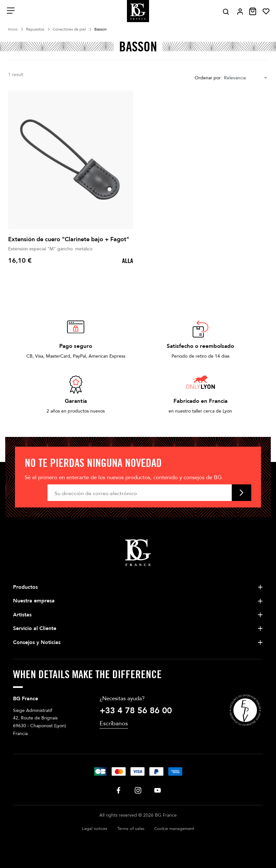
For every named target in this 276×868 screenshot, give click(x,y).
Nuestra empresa (34, 601)
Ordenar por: (208, 78)
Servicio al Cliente (35, 628)
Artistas (22, 615)
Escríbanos (114, 723)
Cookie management (174, 829)
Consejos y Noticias (37, 642)
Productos (25, 587)
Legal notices (95, 829)
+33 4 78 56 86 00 (136, 711)
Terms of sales (131, 829)
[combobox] (246, 78)
